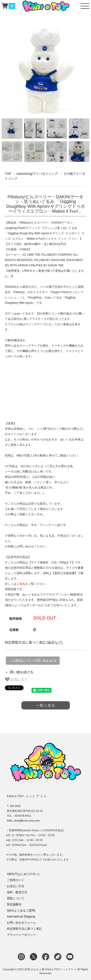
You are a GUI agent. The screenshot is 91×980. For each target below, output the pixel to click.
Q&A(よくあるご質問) (21, 910)
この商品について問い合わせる (33, 661)
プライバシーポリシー (21, 935)
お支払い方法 (16, 886)
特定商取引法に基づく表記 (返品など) (34, 642)
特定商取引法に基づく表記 (24, 929)
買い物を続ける (22, 672)
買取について (16, 898)
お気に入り (16, 679)
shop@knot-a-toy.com (27, 821)
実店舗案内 (14, 904)
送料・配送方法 (17, 892)
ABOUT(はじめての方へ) (23, 874)
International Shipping (21, 917)
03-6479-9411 (23, 816)
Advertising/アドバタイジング (37, 174)
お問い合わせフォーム (21, 923)
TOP (8, 174)
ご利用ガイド (16, 880)
